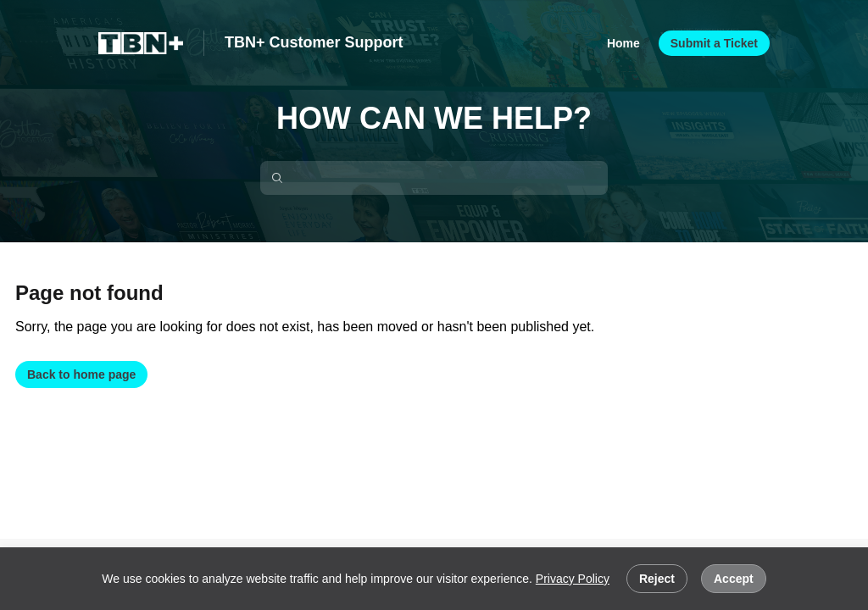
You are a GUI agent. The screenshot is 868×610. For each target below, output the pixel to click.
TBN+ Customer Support (314, 42)
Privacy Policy (573, 579)
